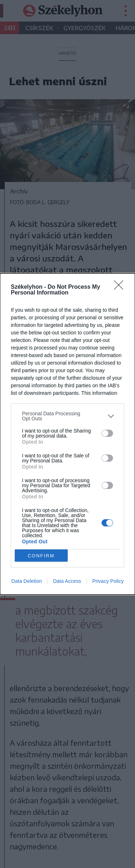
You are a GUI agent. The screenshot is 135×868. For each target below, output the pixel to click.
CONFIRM (41, 556)
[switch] (107, 433)
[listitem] (67, 416)
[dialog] (67, 434)
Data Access (67, 581)
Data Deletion (27, 581)
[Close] (121, 287)
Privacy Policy (108, 581)
